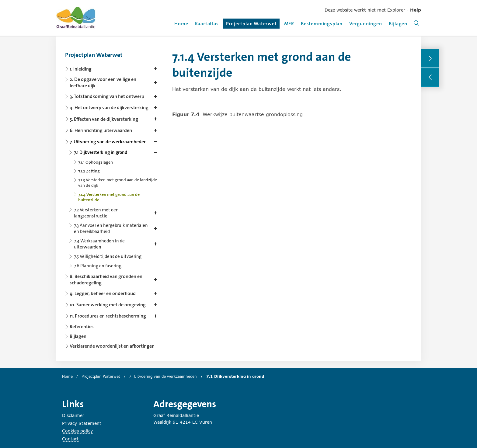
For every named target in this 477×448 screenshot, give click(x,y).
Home (181, 24)
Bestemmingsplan (322, 24)
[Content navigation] (112, 198)
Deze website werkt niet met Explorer (365, 10)
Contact (70, 439)
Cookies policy (77, 431)
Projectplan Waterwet (251, 24)
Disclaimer (73, 415)
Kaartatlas (207, 24)
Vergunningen (366, 24)
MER (289, 24)
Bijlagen (398, 24)
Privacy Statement (82, 423)
